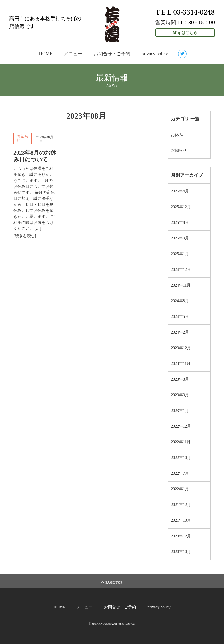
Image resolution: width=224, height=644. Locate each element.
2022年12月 (181, 426)
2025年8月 (180, 223)
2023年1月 (180, 411)
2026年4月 (180, 191)
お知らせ (23, 138)
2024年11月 (181, 285)
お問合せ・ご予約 (112, 54)
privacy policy (155, 54)
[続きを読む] (25, 236)
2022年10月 (181, 458)
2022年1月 (180, 489)
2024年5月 (180, 317)
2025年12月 (181, 207)
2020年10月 (181, 552)
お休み (177, 135)
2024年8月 (180, 301)
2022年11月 (181, 442)
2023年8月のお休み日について (35, 156)
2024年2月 (180, 332)
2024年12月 (181, 270)
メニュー (73, 54)
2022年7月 (180, 473)
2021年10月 (181, 520)
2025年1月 (180, 254)
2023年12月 (181, 348)
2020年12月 (181, 536)
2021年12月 (181, 505)
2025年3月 (180, 238)
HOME (46, 54)
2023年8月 (180, 379)
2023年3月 (180, 395)
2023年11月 (181, 364)
